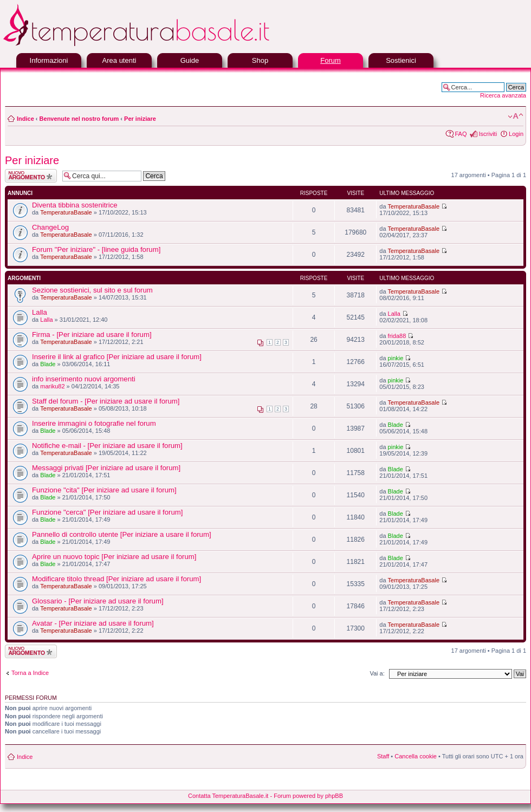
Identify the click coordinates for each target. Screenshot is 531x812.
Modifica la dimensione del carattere (516, 116)
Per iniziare (140, 119)
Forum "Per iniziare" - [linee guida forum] (96, 249)
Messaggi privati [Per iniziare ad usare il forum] (106, 468)
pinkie (396, 358)
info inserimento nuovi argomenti (84, 379)
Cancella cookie (416, 756)
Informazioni (49, 60)
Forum (331, 60)
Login (516, 134)
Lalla (40, 312)
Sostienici (401, 60)
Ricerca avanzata (503, 95)
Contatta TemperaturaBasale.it (228, 796)
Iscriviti (488, 134)
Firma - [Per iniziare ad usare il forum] (92, 334)
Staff (383, 756)
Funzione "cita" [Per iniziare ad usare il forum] (104, 490)
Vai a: (377, 673)
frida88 (397, 336)
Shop (260, 60)
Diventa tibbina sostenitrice (75, 205)
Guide (190, 60)
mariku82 (52, 386)
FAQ (461, 134)
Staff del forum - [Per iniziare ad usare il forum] (106, 401)
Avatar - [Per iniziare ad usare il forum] (93, 623)
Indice (25, 119)
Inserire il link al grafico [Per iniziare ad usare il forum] (117, 357)
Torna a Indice (30, 673)
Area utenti (119, 60)
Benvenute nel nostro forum (79, 119)
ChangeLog (50, 227)
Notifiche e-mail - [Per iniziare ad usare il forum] (107, 446)
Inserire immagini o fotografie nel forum (94, 423)
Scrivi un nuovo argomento (31, 176)
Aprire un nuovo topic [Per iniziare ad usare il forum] (114, 557)
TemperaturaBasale (66, 212)
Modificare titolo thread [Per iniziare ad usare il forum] (116, 579)
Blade (48, 364)
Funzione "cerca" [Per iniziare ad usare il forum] (107, 512)
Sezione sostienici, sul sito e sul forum (92, 290)
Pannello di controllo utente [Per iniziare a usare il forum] (122, 534)
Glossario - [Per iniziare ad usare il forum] (98, 601)
